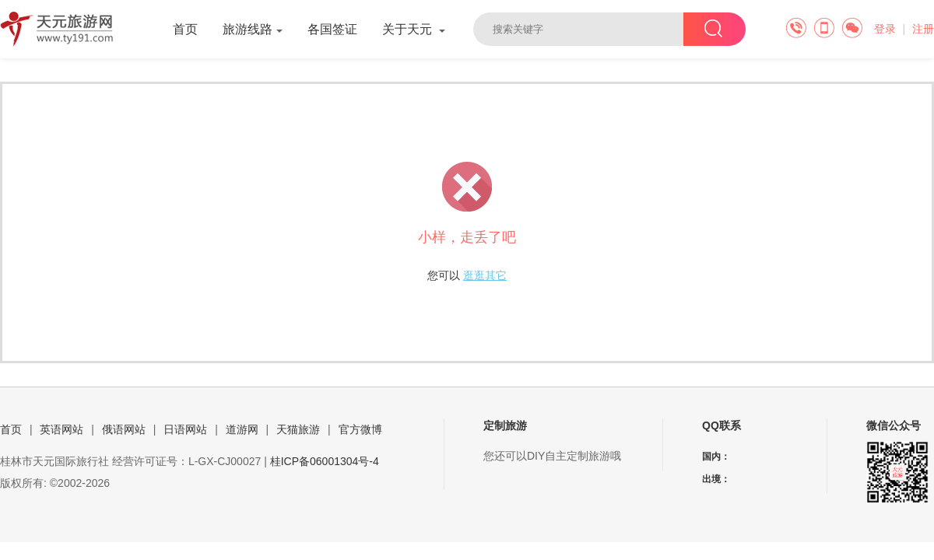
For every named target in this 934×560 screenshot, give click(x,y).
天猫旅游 (298, 429)
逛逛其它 (485, 275)
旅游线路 (253, 29)
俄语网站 (124, 429)
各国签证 (332, 29)
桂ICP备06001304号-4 (325, 461)
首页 (185, 29)
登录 (885, 29)
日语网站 (185, 429)
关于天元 (414, 29)
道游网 (242, 429)
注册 (923, 29)
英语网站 (61, 429)
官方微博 (360, 429)
